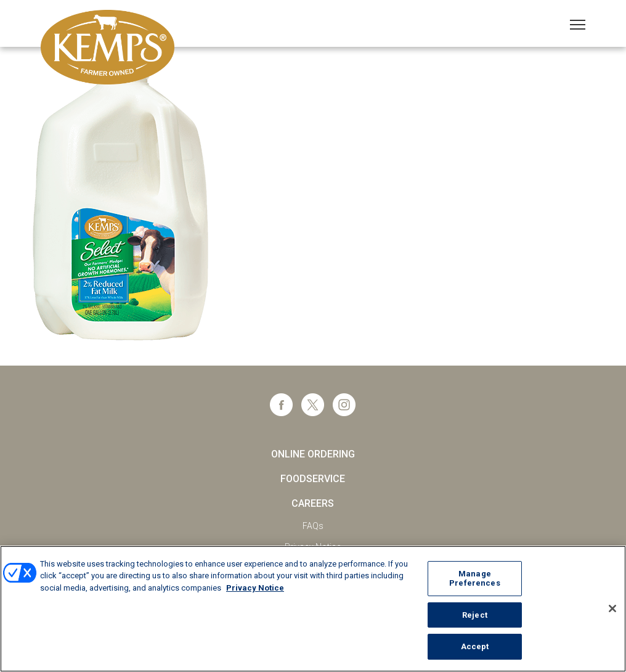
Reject (475, 615)
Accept (475, 646)
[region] (313, 609)
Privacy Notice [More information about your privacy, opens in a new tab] (255, 588)
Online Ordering (313, 454)
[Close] (612, 608)
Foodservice (313, 479)
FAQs (313, 526)
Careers (313, 503)
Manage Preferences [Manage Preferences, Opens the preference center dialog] (474, 579)
